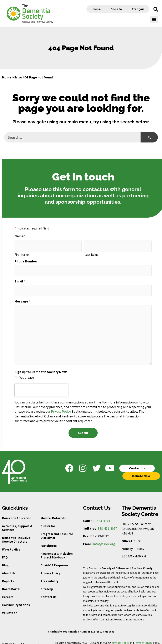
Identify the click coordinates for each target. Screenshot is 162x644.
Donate (116, 9)
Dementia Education (17, 513)
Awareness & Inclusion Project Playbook (57, 550)
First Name (22, 253)
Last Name (92, 253)
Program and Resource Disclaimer (57, 531)
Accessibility (50, 576)
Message (22, 297)
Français (138, 9)
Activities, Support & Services (17, 523)
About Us (9, 568)
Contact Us (49, 592)
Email (20, 279)
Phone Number (26, 260)
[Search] (149, 137)
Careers (8, 592)
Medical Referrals (53, 513)
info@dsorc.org (104, 539)
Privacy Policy (61, 408)
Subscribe (48, 521)
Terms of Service (143, 638)
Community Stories (16, 600)
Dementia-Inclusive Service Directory (16, 535)
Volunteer (9, 608)
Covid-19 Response (54, 560)
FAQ (5, 552)
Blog (5, 560)
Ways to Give (11, 544)
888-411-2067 (107, 523)
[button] (156, 9)
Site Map (47, 584)
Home (96, 9)
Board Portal (11, 584)
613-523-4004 (100, 516)
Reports (8, 576)
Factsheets (49, 541)
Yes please (27, 374)
